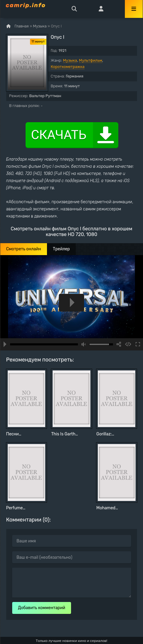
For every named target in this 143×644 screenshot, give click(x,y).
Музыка (70, 60)
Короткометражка (68, 67)
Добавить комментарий (42, 608)
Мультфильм (91, 60)
